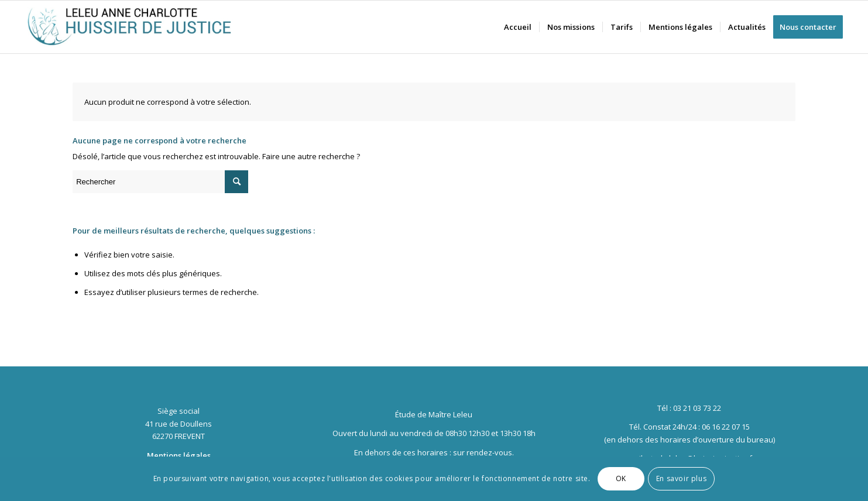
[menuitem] (518, 27)
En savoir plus (681, 478)
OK (621, 478)
